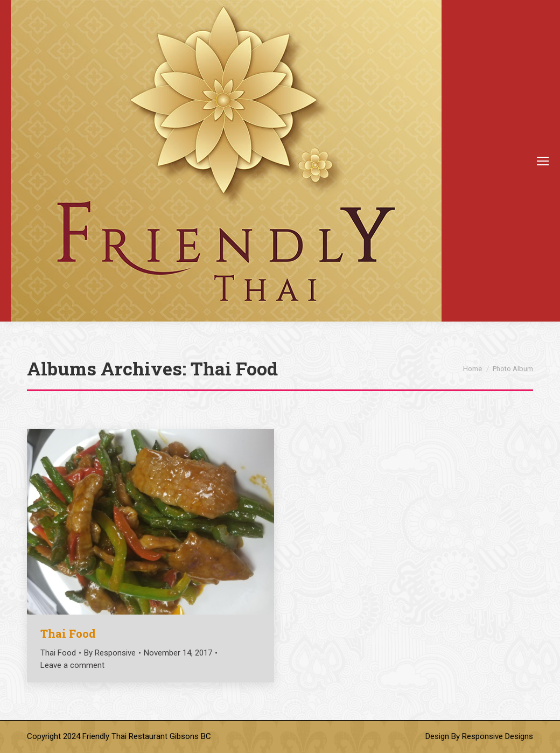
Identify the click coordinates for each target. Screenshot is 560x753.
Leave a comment (72, 665)
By (110, 653)
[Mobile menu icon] (543, 161)
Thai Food (68, 633)
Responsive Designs (498, 736)
